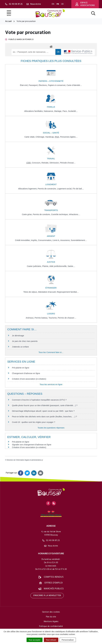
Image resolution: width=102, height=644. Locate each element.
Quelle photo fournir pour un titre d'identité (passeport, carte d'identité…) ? (45, 405)
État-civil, (24, 85)
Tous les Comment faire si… (51, 352)
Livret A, (56, 240)
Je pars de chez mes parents (25, 341)
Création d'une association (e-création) (29, 379)
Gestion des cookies (51, 612)
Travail (51, 159)
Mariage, (58, 111)
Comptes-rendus (54, 577)
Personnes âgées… (69, 137)
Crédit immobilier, (23, 240)
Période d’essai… (68, 163)
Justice (51, 262)
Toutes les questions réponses (51, 428)
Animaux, (30, 318)
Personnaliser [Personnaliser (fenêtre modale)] (68, 640)
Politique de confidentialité (51, 626)
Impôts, (34, 240)
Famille (51, 107)
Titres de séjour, (31, 292)
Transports (51, 210)
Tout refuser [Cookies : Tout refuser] (51, 640)
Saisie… (71, 266)
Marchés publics (54, 589)
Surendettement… (79, 240)
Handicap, (50, 137)
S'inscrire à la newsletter (47, 596)
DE (63, 4)
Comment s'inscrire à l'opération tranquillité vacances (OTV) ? (39, 400)
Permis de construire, (47, 189)
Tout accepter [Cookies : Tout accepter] (35, 640)
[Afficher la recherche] (93, 13)
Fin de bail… (78, 189)
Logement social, (65, 189)
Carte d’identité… (74, 85)
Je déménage (18, 336)
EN (53, 4)
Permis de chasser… (67, 318)
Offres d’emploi (54, 583)
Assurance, (66, 240)
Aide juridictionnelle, (59, 266)
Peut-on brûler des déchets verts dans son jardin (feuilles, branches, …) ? (44, 417)
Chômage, (40, 137)
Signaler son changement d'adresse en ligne (32, 445)
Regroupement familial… (68, 292)
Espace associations (85, 4)
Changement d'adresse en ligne (26, 373)
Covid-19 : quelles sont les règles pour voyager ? (34, 422)
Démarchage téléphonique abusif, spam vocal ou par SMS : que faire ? (43, 411)
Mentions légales (51, 622)
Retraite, (45, 163)
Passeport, (34, 85)
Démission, (55, 163)
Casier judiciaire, (35, 266)
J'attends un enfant (20, 347)
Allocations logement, (28, 189)
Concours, (37, 163)
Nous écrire (51, 546)
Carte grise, (27, 214)
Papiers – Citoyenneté (51, 81)
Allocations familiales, (34, 111)
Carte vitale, (30, 137)
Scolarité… (73, 111)
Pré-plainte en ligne (21, 368)
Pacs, (65, 111)
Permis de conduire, (42, 214)
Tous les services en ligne (51, 384)
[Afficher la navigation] (9, 13)
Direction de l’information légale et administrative (25, 460)
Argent (51, 236)
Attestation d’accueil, (47, 292)
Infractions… (75, 214)
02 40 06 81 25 (51, 540)
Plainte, (46, 266)
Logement (51, 184)
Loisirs (51, 314)
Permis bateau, (42, 318)
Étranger (51, 288)
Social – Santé (51, 133)
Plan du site (51, 617)
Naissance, (49, 111)
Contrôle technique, (60, 214)
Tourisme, (53, 318)
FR (58, 4)
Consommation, (45, 240)
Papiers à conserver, (57, 85)
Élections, (43, 85)
